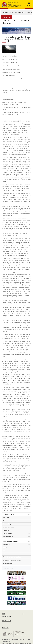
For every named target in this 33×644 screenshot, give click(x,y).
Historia (5, 548)
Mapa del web (7, 620)
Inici (3, 613)
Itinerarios (6, 530)
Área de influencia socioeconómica (12, 557)
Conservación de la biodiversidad (12, 560)
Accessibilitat (6, 617)
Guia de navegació (8, 624)
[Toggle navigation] (29, 4)
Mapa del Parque (8, 524)
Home (5, 12)
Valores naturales (8, 551)
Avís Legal (5, 627)
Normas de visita (8, 533)
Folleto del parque (8, 518)
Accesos (5, 521)
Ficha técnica (7, 545)
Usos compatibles (8, 563)
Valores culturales (8, 554)
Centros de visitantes (9, 527)
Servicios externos (8, 536)
